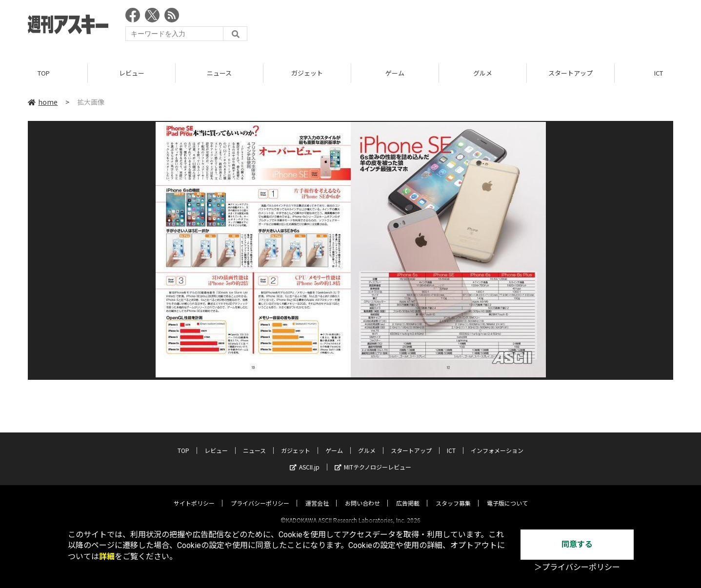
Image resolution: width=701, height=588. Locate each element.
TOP (44, 73)
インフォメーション (497, 441)
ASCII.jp (305, 458)
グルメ (483, 73)
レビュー (132, 73)
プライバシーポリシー (260, 494)
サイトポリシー (194, 494)
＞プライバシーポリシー (577, 567)
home (43, 102)
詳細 (107, 557)
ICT (451, 441)
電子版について (507, 494)
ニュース (219, 73)
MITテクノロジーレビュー (373, 458)
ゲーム (395, 73)
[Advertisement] (496, 27)
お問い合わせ (362, 494)
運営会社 (317, 494)
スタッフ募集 (453, 494)
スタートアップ (571, 73)
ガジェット (307, 73)
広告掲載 (408, 494)
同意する (577, 544)
